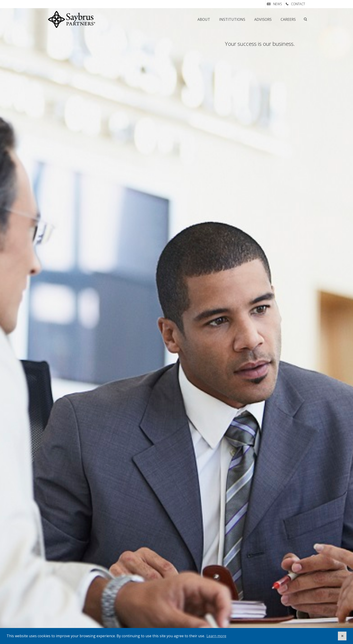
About (204, 19)
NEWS (278, 4)
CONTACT (298, 4)
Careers (288, 19)
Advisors (263, 19)
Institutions (232, 19)
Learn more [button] (216, 636)
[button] (342, 636)
